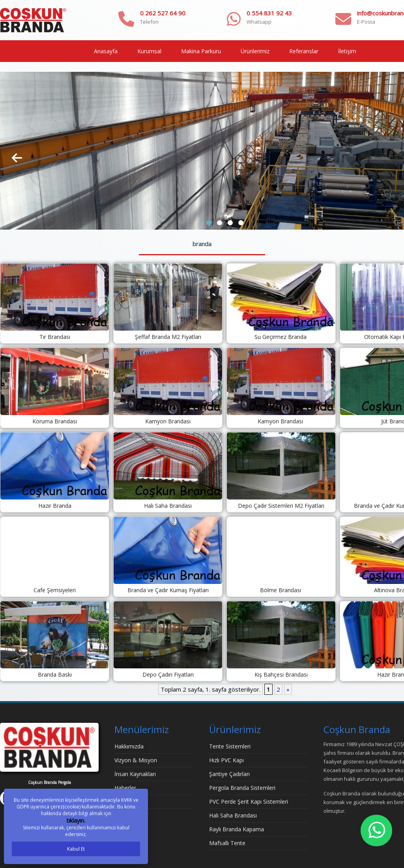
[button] (209, 223)
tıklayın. (76, 820)
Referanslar (304, 51)
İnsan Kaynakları (135, 774)
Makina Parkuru (201, 51)
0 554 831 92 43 (269, 13)
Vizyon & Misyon (136, 760)
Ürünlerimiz (255, 51)
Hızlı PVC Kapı (226, 760)
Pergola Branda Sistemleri (242, 788)
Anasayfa (106, 51)
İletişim (347, 51)
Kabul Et (76, 849)
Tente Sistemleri (230, 746)
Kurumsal (149, 51)
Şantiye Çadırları (229, 774)
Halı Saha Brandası (233, 815)
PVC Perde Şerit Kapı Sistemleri (249, 802)
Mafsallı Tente (227, 843)
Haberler (125, 788)
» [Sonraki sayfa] (288, 689)
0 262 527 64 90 (163, 13)
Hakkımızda (129, 746)
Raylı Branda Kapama (237, 829)
